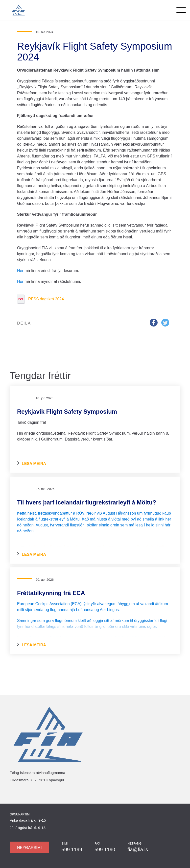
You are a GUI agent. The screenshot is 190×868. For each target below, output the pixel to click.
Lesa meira (32, 463)
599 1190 (105, 849)
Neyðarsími (29, 848)
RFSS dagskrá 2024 (40, 299)
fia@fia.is (138, 849)
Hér (20, 271)
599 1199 (72, 849)
